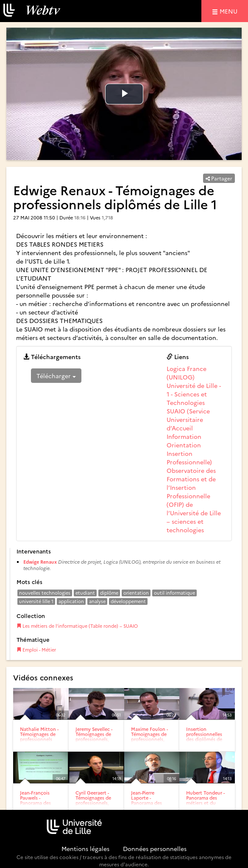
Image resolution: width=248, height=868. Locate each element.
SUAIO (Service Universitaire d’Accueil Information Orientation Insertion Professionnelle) (189, 436)
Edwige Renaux (40, 562)
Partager (219, 178)
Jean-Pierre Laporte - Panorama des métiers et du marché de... (146, 803)
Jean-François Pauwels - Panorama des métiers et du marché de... (35, 803)
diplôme (109, 593)
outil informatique (174, 593)
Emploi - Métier (36, 650)
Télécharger (56, 376)
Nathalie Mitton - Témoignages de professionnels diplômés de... (39, 737)
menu (230, 11)
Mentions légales (85, 848)
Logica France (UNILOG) (187, 373)
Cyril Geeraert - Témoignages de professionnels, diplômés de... (93, 800)
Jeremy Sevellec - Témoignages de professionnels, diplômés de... (94, 737)
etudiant (85, 593)
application (71, 601)
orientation (136, 593)
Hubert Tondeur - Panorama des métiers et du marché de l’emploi (205, 803)
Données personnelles (155, 848)
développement (128, 601)
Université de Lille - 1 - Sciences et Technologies (194, 394)
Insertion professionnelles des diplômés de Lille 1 (204, 737)
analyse (97, 601)
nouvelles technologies (45, 593)
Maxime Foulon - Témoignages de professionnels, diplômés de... (149, 737)
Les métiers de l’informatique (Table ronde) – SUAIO (77, 626)
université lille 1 (36, 601)
